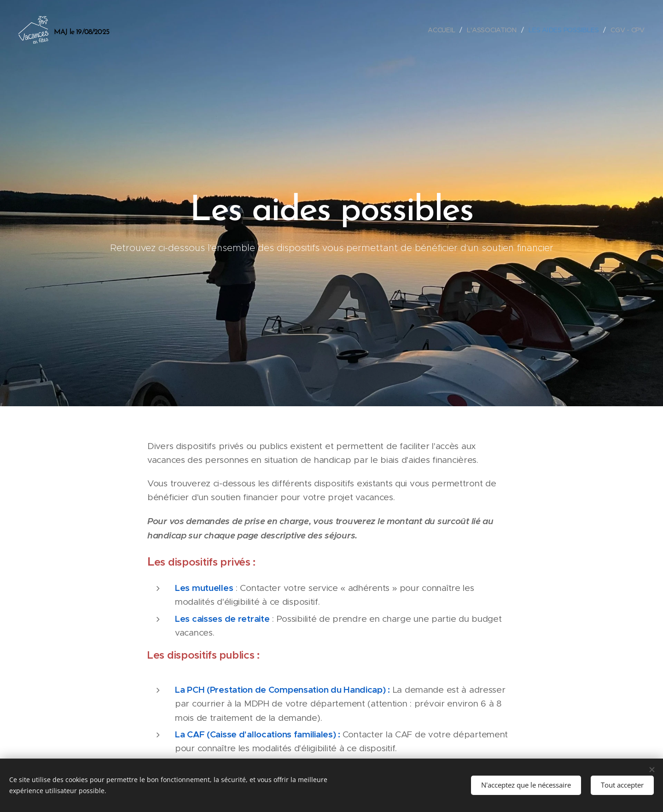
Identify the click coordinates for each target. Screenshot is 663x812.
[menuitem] (442, 30)
